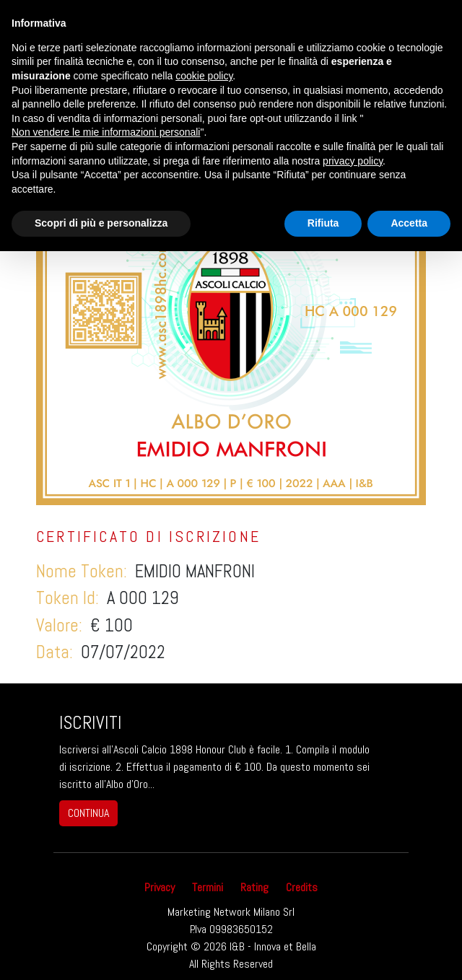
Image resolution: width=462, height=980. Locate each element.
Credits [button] (302, 887)
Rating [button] (254, 887)
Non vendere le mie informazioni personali (106, 132)
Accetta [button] (409, 223)
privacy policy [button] (353, 161)
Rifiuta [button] (323, 223)
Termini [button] (208, 887)
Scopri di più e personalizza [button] (101, 223)
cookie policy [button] (204, 76)
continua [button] (88, 813)
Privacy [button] (160, 887)
